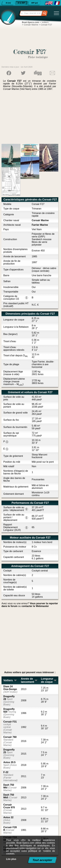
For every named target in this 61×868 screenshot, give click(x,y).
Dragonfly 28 (9, 700)
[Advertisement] (31, 118)
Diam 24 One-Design (10, 689)
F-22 (10, 776)
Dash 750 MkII (10, 798)
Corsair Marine (40, 220)
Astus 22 (8, 820)
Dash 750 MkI (10, 788)
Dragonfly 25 (9, 754)
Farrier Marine (40, 225)
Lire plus (11, 859)
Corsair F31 (10, 727)
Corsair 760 (10, 741)
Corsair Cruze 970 (9, 809)
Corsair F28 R (10, 830)
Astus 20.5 (10, 765)
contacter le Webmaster (35, 606)
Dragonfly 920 (10, 713)
